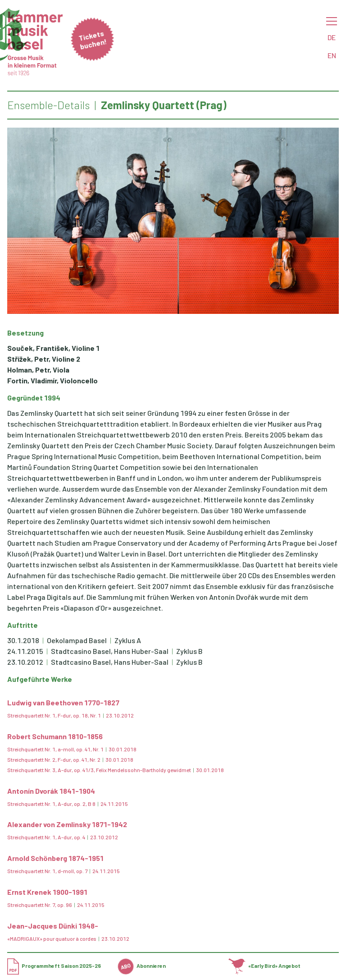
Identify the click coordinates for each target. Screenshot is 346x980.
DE (332, 37)
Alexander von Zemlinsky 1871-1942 (67, 824)
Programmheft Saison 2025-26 (54, 966)
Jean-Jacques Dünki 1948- (53, 926)
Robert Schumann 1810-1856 (55, 736)
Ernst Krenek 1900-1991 (47, 892)
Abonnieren (142, 966)
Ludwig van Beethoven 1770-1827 (63, 702)
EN (332, 55)
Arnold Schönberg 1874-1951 (55, 858)
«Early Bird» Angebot (265, 966)
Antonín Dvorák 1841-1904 (51, 791)
